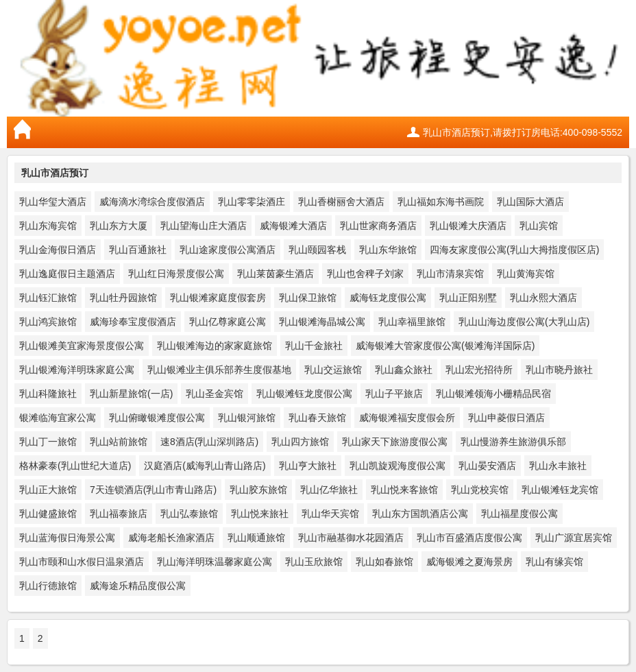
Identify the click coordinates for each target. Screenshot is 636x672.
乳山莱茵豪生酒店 (276, 274)
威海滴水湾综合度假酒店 (152, 202)
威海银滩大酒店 (293, 226)
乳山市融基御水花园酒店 (351, 538)
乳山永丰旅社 (558, 466)
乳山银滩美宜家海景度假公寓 (82, 346)
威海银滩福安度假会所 (407, 418)
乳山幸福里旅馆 (412, 322)
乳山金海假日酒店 (58, 250)
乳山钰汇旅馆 (48, 298)
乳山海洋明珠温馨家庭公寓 (215, 562)
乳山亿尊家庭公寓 (228, 322)
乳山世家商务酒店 (378, 226)
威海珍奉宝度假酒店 (133, 322)
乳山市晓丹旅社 (559, 370)
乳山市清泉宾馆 (450, 274)
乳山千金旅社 (314, 346)
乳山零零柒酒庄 (252, 202)
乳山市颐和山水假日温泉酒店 (82, 562)
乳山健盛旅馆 (48, 514)
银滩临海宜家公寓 (58, 418)
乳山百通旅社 (138, 250)
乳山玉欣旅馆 (314, 562)
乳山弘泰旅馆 (189, 514)
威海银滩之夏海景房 (469, 562)
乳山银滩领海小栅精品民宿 (493, 394)
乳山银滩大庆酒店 (468, 226)
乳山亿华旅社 (329, 490)
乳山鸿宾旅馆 (48, 322)
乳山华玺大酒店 (53, 202)
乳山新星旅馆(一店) (131, 394)
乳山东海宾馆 (48, 226)
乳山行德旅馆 (48, 586)
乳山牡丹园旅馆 (123, 298)
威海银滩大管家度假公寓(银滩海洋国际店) (445, 346)
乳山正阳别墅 (468, 298)
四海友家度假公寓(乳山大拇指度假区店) (514, 250)
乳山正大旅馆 (48, 490)
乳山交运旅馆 (333, 370)
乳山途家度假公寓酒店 (228, 250)
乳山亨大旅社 (308, 466)
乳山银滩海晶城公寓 (322, 322)
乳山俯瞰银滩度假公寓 (157, 418)
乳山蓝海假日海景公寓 (67, 538)
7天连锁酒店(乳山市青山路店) (153, 490)
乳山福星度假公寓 (519, 514)
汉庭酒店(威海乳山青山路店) (205, 466)
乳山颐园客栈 (317, 250)
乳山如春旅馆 (384, 562)
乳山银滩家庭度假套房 (218, 298)
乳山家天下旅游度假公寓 (395, 442)
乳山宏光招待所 (479, 370)
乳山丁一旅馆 (48, 442)
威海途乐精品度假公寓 (138, 586)
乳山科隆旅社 (48, 394)
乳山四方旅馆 (300, 442)
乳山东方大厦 (119, 226)
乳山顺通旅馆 (256, 538)
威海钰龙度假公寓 (388, 298)
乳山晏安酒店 (487, 466)
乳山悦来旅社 (260, 514)
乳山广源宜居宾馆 (574, 538)
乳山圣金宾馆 (215, 394)
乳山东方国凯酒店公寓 (420, 514)
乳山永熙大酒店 (543, 298)
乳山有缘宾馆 (554, 562)
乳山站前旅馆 (119, 442)
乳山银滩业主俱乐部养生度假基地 (219, 370)
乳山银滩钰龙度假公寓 (304, 394)
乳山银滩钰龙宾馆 (560, 490)
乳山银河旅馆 (247, 418)
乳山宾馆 (539, 226)
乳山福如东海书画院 (441, 202)
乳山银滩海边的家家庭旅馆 (215, 346)
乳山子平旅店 (394, 394)
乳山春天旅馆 (317, 418)
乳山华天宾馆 (330, 514)
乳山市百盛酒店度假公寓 (469, 538)
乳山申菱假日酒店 (506, 418)
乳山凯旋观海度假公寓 (397, 466)
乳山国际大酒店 (530, 202)
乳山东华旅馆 (388, 250)
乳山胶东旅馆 (258, 490)
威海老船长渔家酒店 (171, 538)
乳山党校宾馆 (480, 490)
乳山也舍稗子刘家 (365, 274)
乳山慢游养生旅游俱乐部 (513, 442)
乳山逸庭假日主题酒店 (67, 274)
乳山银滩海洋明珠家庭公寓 (77, 370)
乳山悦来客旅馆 (404, 490)
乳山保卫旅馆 (308, 298)
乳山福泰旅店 (119, 514)
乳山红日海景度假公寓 (176, 274)
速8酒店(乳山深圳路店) (209, 442)
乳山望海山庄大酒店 (204, 226)
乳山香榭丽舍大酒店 (341, 202)
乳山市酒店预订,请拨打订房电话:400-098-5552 (523, 132)
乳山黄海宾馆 (526, 274)
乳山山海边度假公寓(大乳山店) (524, 322)
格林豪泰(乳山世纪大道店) (75, 466)
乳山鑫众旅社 (404, 370)
